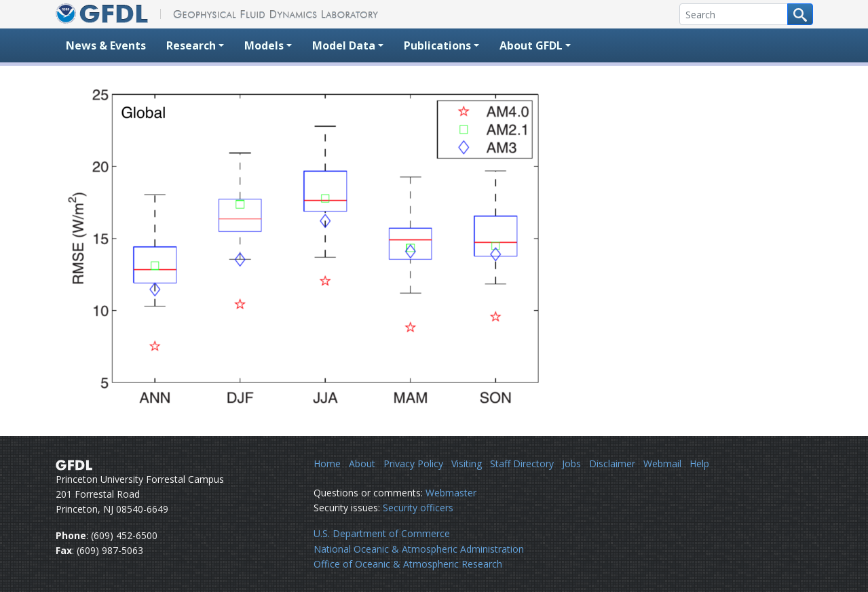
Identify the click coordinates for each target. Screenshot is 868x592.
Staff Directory (522, 463)
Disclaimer (612, 463)
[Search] (734, 14)
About (362, 463)
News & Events (106, 45)
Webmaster (451, 493)
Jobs (571, 463)
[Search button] (800, 14)
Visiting (467, 463)
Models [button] (264, 45)
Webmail (662, 463)
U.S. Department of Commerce (382, 533)
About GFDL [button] (531, 45)
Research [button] (191, 45)
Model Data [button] (344, 45)
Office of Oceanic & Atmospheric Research (408, 564)
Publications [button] (437, 45)
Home (327, 463)
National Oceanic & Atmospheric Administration (419, 549)
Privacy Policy (413, 463)
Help (699, 463)
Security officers (418, 508)
